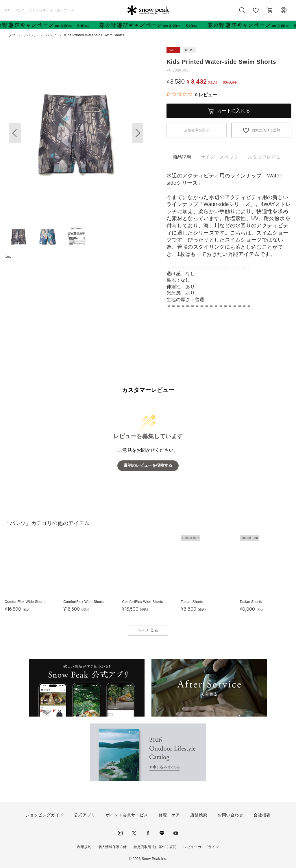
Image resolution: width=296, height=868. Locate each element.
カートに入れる (234, 111)
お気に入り (256, 13)
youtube (176, 833)
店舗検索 (199, 815)
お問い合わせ (230, 815)
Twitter (134, 833)
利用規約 (84, 847)
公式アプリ (85, 815)
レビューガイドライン (201, 847)
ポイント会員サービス (127, 815)
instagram (120, 833)
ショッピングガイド (45, 815)
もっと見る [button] (148, 630)
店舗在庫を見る (197, 130)
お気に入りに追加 (266, 130)
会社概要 (262, 815)
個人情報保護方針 (113, 847)
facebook (148, 833)
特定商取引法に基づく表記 (155, 847)
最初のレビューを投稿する (148, 465)
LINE (162, 833)
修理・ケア (169, 815)
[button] (138, 133)
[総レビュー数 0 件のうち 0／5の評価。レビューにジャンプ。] (192, 95)
